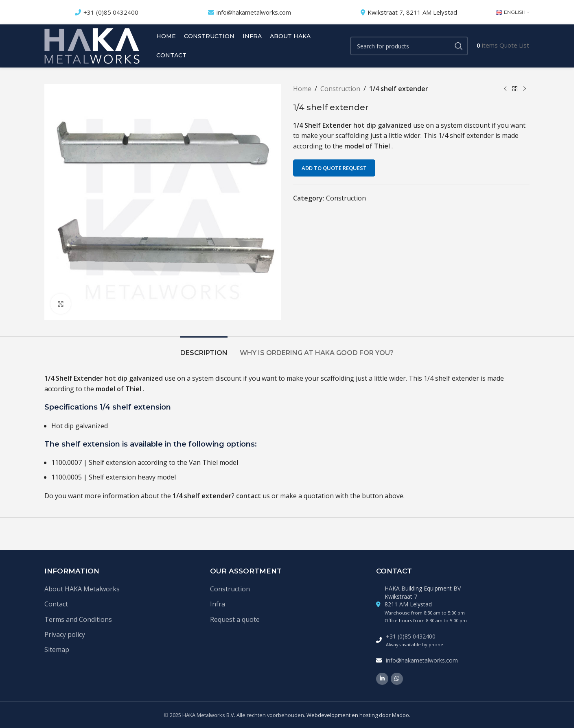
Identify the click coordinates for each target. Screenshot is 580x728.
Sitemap (57, 650)
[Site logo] (92, 45)
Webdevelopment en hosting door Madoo (358, 715)
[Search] (409, 46)
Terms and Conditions (78, 619)
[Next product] (525, 89)
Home (302, 89)
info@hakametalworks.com (254, 12)
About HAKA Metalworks (82, 589)
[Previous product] (505, 89)
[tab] (204, 349)
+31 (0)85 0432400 (111, 12)
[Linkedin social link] (382, 679)
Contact (56, 604)
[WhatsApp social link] (397, 679)
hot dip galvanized (383, 125)
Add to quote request (334, 168)
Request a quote (235, 619)
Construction (340, 89)
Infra (218, 604)
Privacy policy (65, 634)
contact (248, 496)
